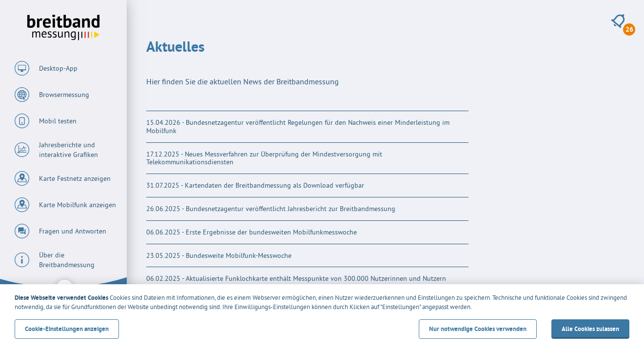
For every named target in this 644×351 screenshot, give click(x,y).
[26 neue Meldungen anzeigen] (618, 21)
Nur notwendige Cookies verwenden (478, 329)
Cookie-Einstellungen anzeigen (67, 329)
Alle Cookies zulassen (590, 329)
